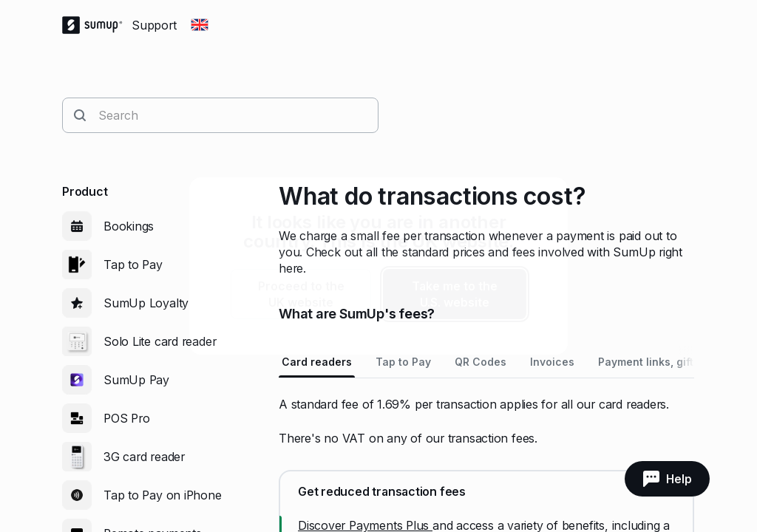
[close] (544, 201)
